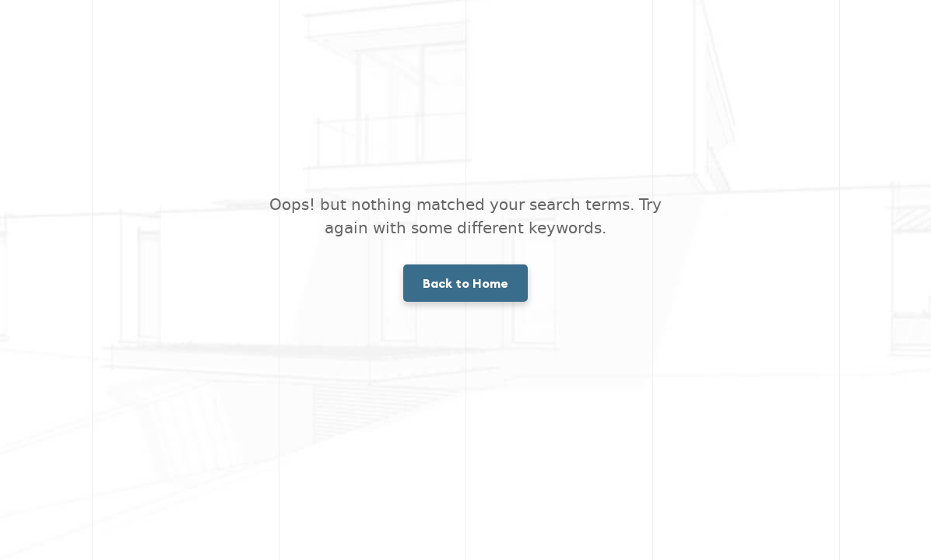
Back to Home (465, 283)
